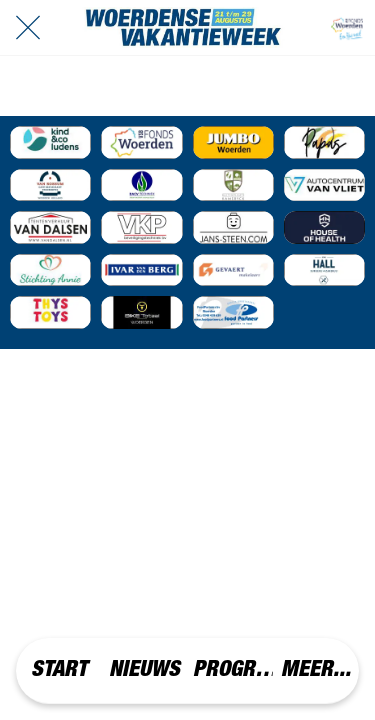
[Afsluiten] (28, 28)
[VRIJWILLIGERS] (347, 28)
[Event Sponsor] (50, 142)
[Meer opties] (316, 670)
